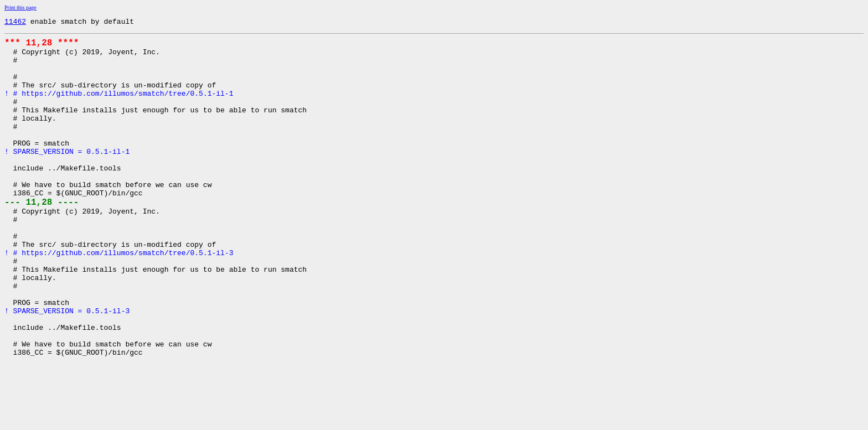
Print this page (20, 7)
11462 (15, 23)
